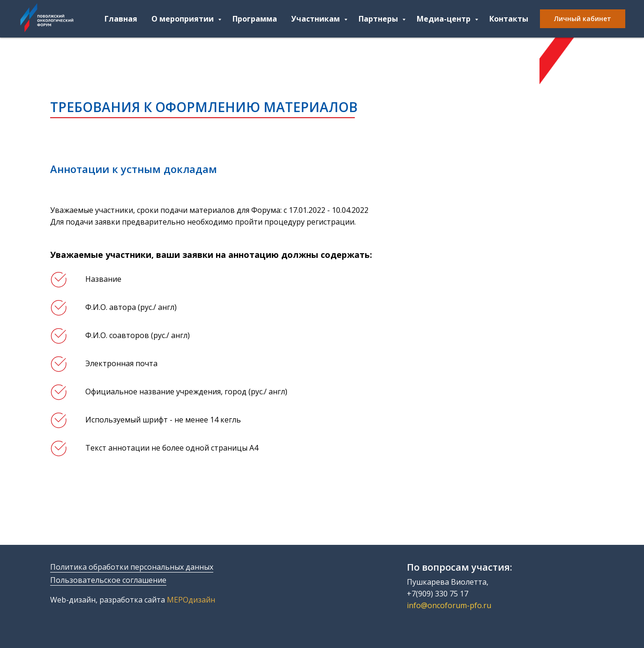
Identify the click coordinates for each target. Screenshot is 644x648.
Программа (255, 19)
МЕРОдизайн (191, 600)
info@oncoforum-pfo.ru (449, 605)
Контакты (509, 19)
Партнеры (379, 19)
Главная (121, 19)
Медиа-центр (445, 19)
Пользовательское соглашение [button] (108, 580)
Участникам (316, 19)
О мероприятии (183, 19)
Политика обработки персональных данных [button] (132, 567)
